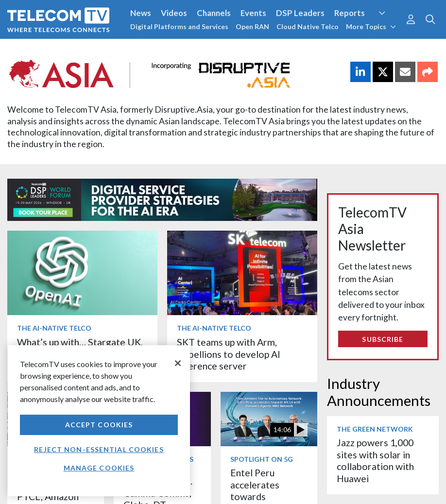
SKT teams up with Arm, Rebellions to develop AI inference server (229, 354)
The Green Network (375, 429)
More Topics (371, 26)
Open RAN (252, 26)
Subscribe (383, 339)
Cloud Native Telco (308, 26)
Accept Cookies (99, 425)
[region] (99, 421)
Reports (350, 13)
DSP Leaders (300, 13)
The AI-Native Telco (54, 328)
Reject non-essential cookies (99, 449)
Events (253, 13)
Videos (174, 13)
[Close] (178, 363)
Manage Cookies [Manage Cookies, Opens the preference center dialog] (99, 468)
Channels (214, 13)
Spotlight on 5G (262, 459)
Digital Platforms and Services (179, 26)
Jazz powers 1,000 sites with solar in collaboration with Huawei (375, 460)
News (141, 13)
